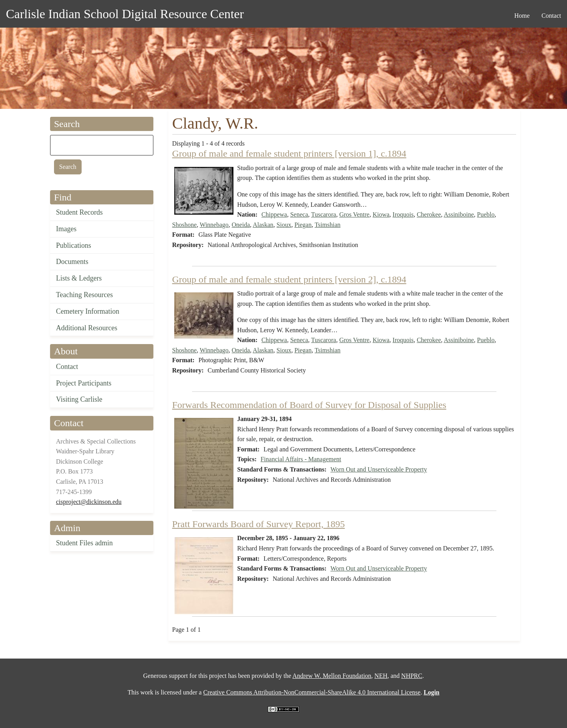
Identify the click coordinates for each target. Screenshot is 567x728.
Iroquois (403, 214)
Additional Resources (87, 328)
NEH (381, 676)
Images (66, 229)
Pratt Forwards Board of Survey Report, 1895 (259, 524)
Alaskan (263, 225)
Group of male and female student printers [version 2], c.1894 (289, 279)
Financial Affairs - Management (301, 459)
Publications (74, 245)
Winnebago (214, 225)
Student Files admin (84, 543)
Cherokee (429, 214)
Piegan (303, 225)
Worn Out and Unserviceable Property (379, 469)
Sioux (284, 225)
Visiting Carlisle (79, 399)
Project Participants (84, 383)
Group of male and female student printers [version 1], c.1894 (289, 153)
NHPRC (412, 676)
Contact (67, 367)
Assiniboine (459, 214)
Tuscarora (324, 214)
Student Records (79, 212)
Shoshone (185, 225)
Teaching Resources (84, 295)
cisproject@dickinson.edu (89, 502)
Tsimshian (328, 225)
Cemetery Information (88, 311)
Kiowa (381, 214)
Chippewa (274, 214)
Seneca (299, 214)
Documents (72, 262)
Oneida (241, 225)
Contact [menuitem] (551, 16)
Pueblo (486, 214)
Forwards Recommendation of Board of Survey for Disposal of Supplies (309, 405)
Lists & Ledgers (79, 278)
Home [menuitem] (522, 16)
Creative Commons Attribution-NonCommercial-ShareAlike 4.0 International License (312, 692)
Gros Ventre (354, 214)
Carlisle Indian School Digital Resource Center (125, 14)
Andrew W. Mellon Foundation (332, 676)
